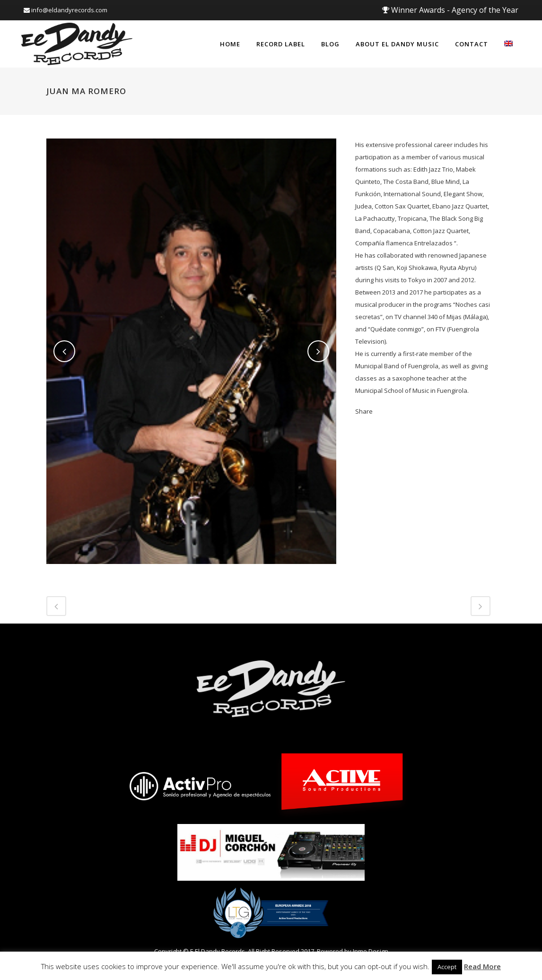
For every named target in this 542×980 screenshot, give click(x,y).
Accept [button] (447, 967)
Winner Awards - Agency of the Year (450, 10)
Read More (482, 966)
